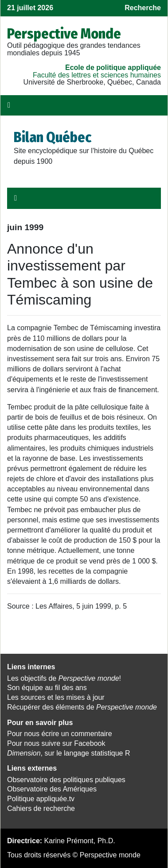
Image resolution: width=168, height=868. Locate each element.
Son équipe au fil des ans (47, 688)
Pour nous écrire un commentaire (60, 734)
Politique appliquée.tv (41, 799)
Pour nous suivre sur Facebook (56, 743)
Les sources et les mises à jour (56, 697)
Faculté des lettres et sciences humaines (97, 75)
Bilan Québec (53, 137)
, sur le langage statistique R (68, 753)
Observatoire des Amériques (52, 789)
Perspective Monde (64, 34)
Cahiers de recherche (41, 808)
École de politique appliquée (113, 68)
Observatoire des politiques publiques (66, 780)
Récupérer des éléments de (82, 707)
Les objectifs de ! (64, 678)
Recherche (143, 8)
